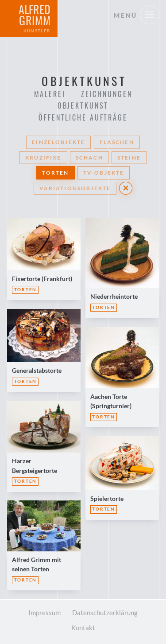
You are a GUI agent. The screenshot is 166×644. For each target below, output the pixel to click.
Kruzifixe (43, 158)
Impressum (44, 613)
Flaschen (117, 142)
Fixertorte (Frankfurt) (42, 279)
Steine (129, 158)
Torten (56, 173)
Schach (89, 158)
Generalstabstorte (37, 370)
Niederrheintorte (114, 296)
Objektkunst (83, 105)
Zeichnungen (107, 94)
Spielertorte (107, 498)
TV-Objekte (104, 173)
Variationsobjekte (75, 188)
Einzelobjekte (58, 142)
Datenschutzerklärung (105, 613)
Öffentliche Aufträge (83, 117)
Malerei (50, 94)
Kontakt (83, 628)
